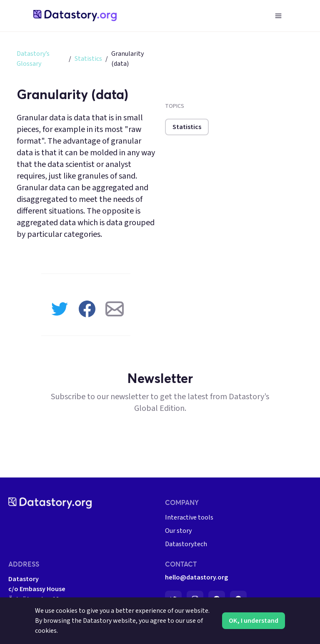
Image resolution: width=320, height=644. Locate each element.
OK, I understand (254, 621)
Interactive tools (189, 517)
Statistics (88, 59)
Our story (178, 531)
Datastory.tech (186, 544)
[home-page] (75, 16)
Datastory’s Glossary (33, 59)
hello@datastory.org (196, 577)
